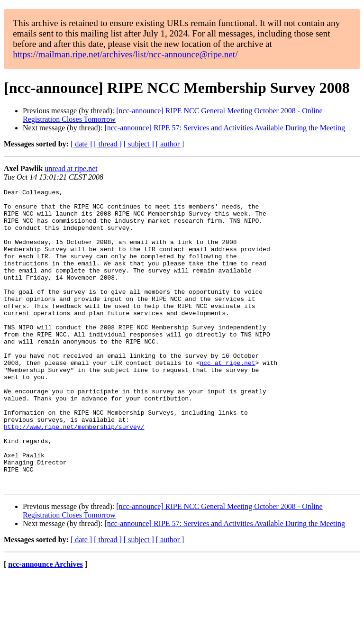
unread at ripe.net (71, 168)
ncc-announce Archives (45, 624)
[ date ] (81, 144)
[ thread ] (108, 144)
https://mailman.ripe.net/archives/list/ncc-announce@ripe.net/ (125, 54)
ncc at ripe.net (227, 398)
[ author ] (170, 144)
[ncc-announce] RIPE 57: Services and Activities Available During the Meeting (225, 128)
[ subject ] (139, 144)
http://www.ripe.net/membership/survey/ (74, 475)
